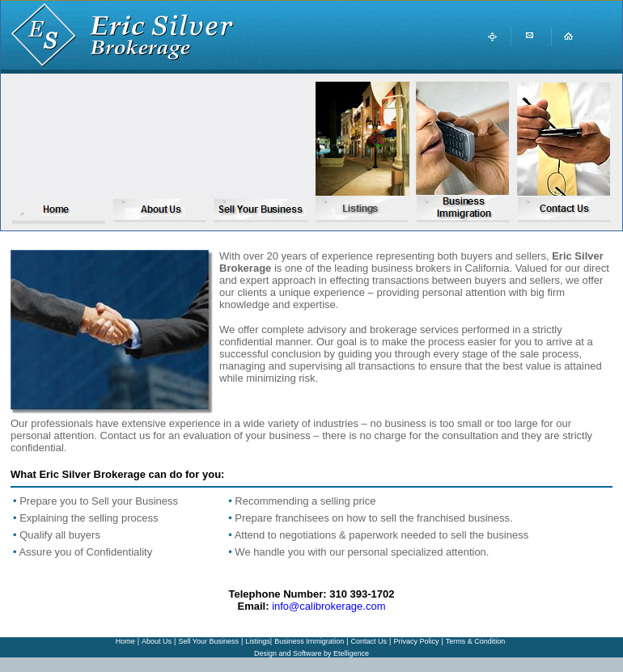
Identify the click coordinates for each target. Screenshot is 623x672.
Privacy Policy (416, 641)
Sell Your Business (208, 641)
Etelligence (351, 653)
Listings (258, 641)
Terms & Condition (476, 641)
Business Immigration (309, 641)
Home (125, 641)
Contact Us (369, 641)
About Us (157, 641)
